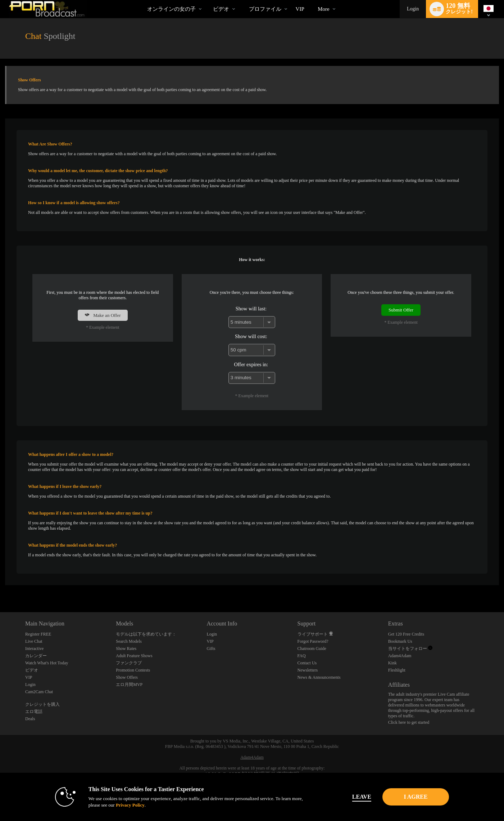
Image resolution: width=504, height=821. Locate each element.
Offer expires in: (251, 364)
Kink (392, 663)
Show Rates (126, 649)
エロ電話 (34, 712)
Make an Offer (103, 315)
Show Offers (127, 677)
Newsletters (308, 670)
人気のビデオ (207, 0)
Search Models (129, 641)
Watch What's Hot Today (47, 663)
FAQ (302, 656)
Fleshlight (397, 670)
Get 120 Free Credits (406, 634)
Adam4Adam (400, 656)
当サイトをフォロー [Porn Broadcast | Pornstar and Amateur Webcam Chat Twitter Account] (410, 649)
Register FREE (38, 634)
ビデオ (221, 9)
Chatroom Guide (312, 649)
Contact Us (307, 663)
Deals (30, 719)
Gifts (211, 649)
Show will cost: (251, 336)
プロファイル (265, 9)
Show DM (0, 585)
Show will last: (251, 309)
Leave (352, 797)
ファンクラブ (129, 663)
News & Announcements (319, 677)
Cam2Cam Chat (39, 692)
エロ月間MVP (129, 685)
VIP (300, 9)
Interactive (34, 649)
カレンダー (36, 656)
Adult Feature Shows (134, 656)
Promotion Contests (133, 670)
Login (413, 9)
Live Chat (34, 641)
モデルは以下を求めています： (146, 634)
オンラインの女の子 (171, 9)
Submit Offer (401, 310)
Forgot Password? (313, 641)
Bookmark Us (400, 641)
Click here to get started (409, 722)
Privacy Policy (121, 805)
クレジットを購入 (42, 704)
